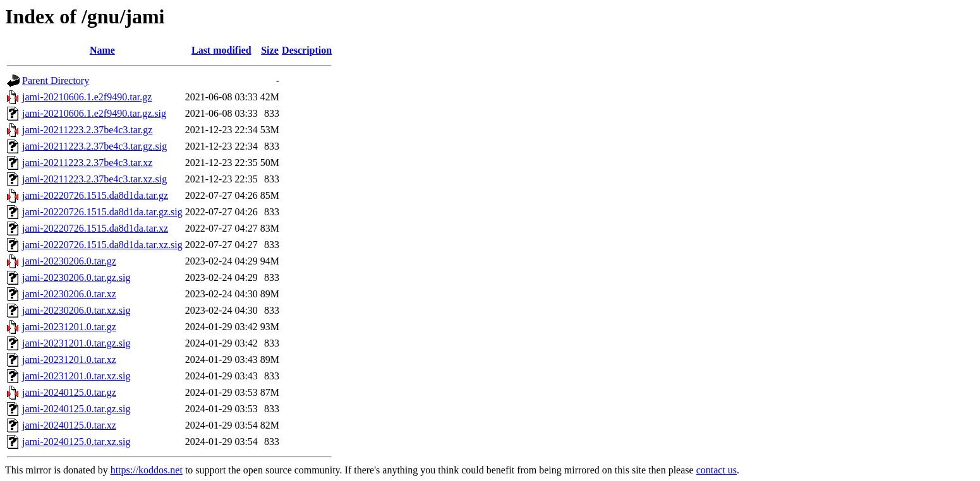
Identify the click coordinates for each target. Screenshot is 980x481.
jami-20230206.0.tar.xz (69, 294)
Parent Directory (56, 80)
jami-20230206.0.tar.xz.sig (76, 310)
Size (270, 50)
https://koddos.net (147, 470)
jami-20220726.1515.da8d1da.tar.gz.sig (102, 212)
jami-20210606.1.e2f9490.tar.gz (87, 97)
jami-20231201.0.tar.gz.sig (76, 343)
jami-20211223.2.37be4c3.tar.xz (87, 163)
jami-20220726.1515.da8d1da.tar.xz (95, 228)
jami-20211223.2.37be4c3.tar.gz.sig (94, 146)
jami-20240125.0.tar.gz (69, 392)
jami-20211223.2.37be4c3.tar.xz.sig (94, 179)
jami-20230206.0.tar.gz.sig (76, 277)
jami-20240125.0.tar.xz (69, 425)
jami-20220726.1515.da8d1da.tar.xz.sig (102, 245)
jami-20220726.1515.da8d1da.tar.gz (95, 195)
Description (307, 50)
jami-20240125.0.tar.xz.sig (76, 442)
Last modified (221, 50)
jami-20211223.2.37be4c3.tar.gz (87, 130)
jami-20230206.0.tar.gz (69, 261)
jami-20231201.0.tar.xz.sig (76, 376)
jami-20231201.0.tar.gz (69, 327)
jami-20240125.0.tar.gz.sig (76, 409)
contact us (717, 470)
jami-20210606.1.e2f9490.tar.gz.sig (94, 113)
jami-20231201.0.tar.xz (69, 359)
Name (102, 50)
